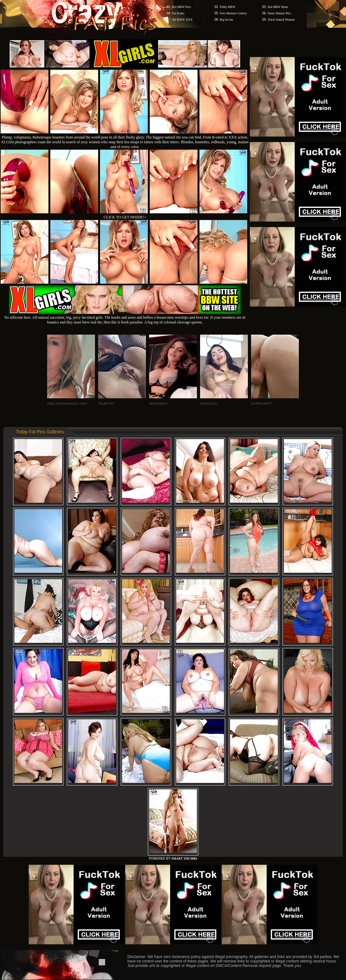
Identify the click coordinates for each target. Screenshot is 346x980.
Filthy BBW (228, 7)
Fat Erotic (178, 13)
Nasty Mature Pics (279, 13)
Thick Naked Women (281, 20)
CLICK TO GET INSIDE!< (125, 217)
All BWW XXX (182, 20)
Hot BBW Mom (278, 7)
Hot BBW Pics (181, 7)
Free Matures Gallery (234, 13)
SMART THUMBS (184, 859)
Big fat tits (227, 20)
